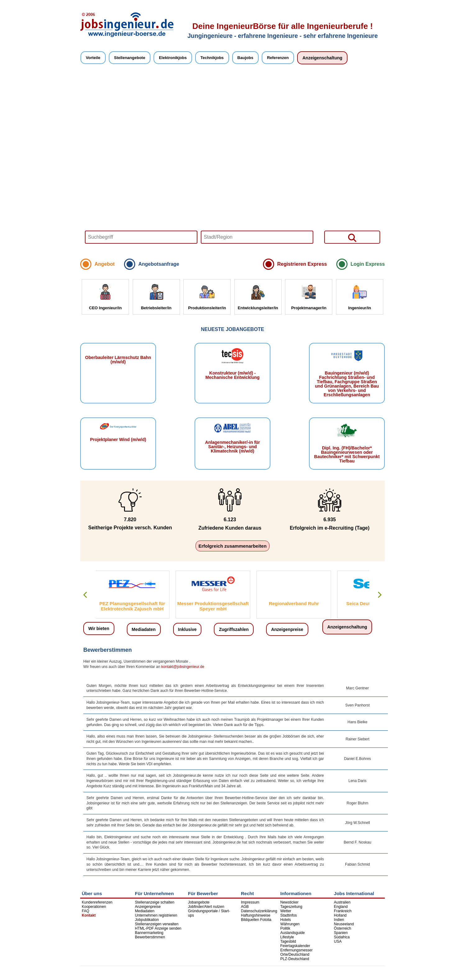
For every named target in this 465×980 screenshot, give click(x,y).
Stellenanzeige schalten (155, 902)
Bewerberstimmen (150, 937)
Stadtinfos (289, 915)
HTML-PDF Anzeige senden (158, 928)
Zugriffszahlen (234, 629)
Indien (339, 920)
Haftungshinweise (256, 915)
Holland (340, 915)
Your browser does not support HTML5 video (233, 164)
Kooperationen (94, 907)
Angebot (105, 264)
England (341, 907)
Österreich (342, 928)
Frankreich (343, 911)
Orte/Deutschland (295, 955)
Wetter (286, 911)
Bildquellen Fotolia (256, 920)
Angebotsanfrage (159, 264)
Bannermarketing (149, 933)
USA (338, 941)
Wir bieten (99, 628)
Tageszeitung (291, 907)
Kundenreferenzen (97, 902)
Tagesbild (288, 941)
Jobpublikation (147, 920)
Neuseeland (344, 924)
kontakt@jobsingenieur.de (183, 667)
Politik (285, 928)
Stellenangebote (130, 58)
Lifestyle (287, 937)
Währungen (290, 924)
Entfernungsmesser (297, 950)
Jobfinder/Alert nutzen (206, 907)
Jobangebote (199, 902)
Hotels (286, 920)
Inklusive (187, 629)
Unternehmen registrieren (156, 915)
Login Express (368, 264)
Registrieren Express (302, 264)
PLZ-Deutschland (295, 959)
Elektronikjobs (173, 58)
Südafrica (342, 937)
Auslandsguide (293, 933)
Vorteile (93, 58)
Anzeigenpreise (287, 629)
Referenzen (278, 58)
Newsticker (290, 902)
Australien (342, 902)
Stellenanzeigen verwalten (157, 924)
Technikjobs (212, 58)
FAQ (85, 911)
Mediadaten (144, 629)
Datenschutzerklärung (259, 911)
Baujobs (245, 58)
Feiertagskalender (295, 946)
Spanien (341, 933)
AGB (245, 907)
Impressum (250, 902)
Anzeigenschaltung (322, 58)
